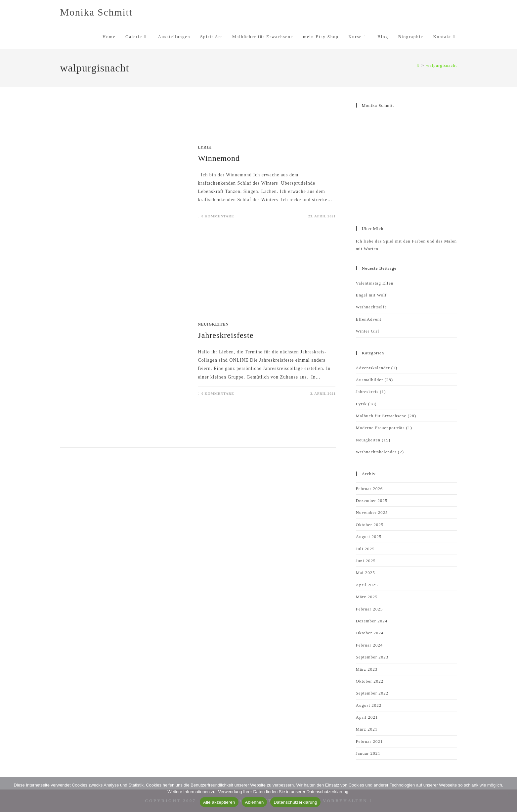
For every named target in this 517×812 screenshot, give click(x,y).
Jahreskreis (367, 392)
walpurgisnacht (441, 65)
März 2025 (367, 597)
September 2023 (372, 657)
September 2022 (372, 693)
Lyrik (205, 147)
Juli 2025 (365, 549)
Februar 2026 (369, 489)
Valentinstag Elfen (375, 283)
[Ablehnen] (509, 794)
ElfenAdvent (369, 319)
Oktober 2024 (370, 633)
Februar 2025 (369, 609)
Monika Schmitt (96, 12)
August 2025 (369, 537)
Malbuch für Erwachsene (381, 416)
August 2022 (369, 705)
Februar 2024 (369, 645)
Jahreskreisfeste (226, 335)
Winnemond (219, 158)
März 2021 (367, 729)
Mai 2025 (366, 573)
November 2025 (372, 512)
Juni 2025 (366, 561)
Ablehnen (255, 802)
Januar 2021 (368, 753)
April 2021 (367, 717)
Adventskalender (373, 368)
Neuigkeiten (213, 324)
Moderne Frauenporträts (380, 428)
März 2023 (367, 669)
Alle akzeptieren (219, 802)
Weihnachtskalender (376, 452)
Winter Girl (368, 331)
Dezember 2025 (372, 500)
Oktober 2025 (370, 525)
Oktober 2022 (370, 681)
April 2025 (367, 585)
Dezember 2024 (372, 621)
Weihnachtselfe (371, 307)
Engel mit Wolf (371, 295)
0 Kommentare (218, 216)
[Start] (418, 65)
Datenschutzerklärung (295, 802)
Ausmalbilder (370, 380)
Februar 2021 (369, 741)
